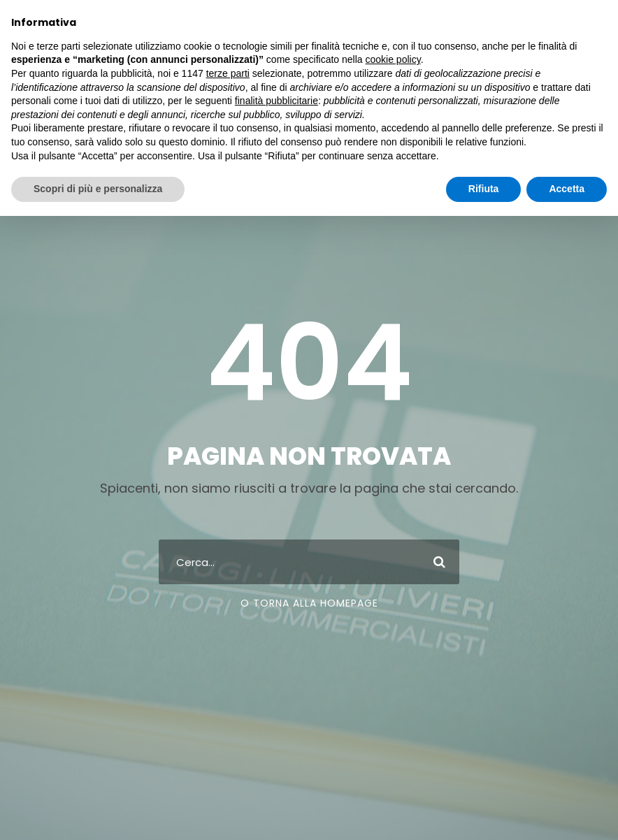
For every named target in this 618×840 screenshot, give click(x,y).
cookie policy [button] (393, 59)
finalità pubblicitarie (276, 101)
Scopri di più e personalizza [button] (98, 189)
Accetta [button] (567, 189)
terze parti (228, 73)
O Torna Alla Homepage (309, 603)
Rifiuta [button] (484, 189)
